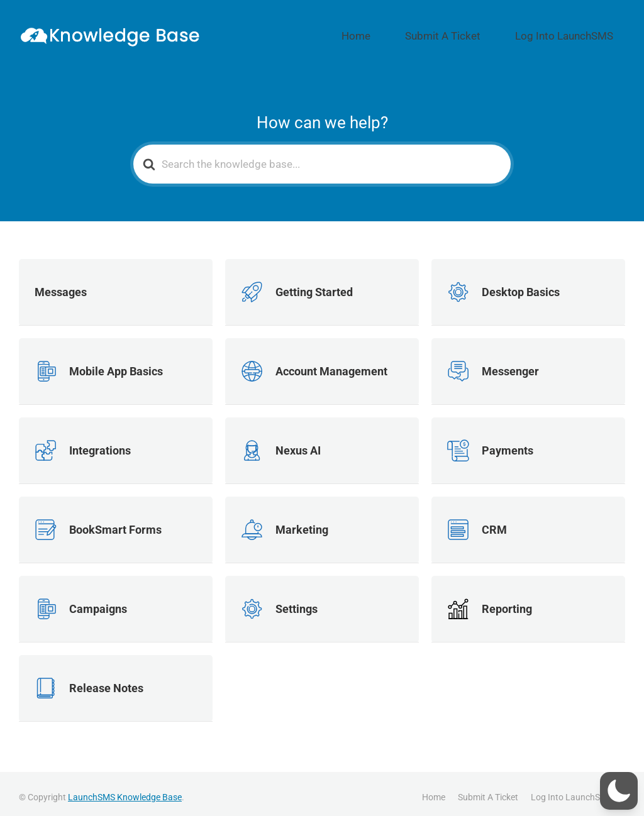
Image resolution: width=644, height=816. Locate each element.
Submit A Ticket (480, 32)
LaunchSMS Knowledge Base (125, 790)
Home (413, 32)
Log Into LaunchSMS (577, 32)
